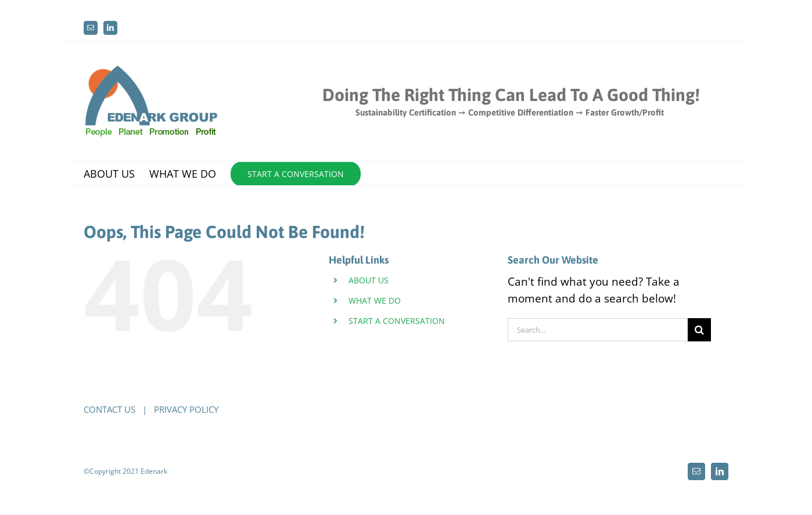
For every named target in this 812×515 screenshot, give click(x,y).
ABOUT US (369, 280)
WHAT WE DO (375, 300)
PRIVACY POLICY (186, 409)
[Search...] (598, 330)
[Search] (699, 330)
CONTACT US (109, 409)
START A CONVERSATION (397, 321)
